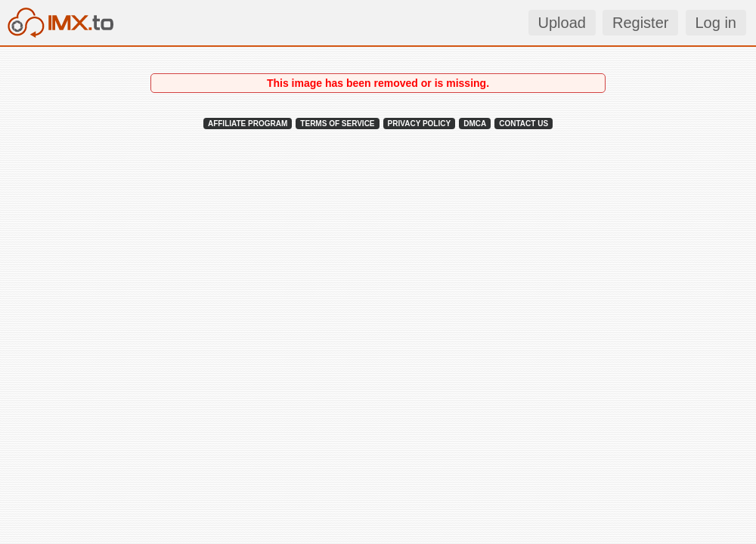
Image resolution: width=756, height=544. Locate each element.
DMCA (475, 124)
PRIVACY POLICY (420, 124)
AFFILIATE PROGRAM (248, 124)
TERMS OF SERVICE (337, 124)
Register (640, 23)
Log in (716, 23)
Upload (562, 23)
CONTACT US (524, 124)
